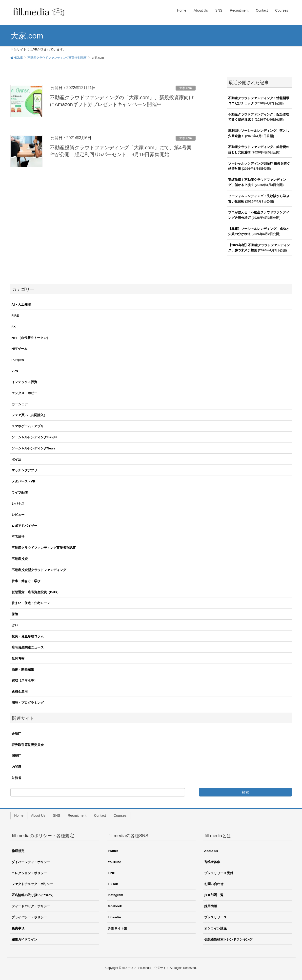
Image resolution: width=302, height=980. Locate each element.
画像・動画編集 (23, 669)
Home (19, 815)
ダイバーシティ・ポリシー (31, 862)
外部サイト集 (118, 928)
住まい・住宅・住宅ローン (31, 603)
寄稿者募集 (212, 862)
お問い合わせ (214, 884)
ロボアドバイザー (24, 526)
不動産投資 (20, 559)
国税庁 (16, 756)
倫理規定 (18, 851)
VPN (15, 371)
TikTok (113, 884)
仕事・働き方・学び (26, 581)
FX (14, 327)
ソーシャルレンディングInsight (35, 437)
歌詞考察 (18, 658)
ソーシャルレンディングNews (33, 448)
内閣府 (16, 767)
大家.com (185, 88)
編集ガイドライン (24, 939)
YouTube (115, 862)
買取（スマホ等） (24, 680)
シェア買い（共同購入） (29, 415)
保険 (15, 614)
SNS (56, 815)
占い (15, 625)
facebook (115, 906)
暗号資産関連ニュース (28, 647)
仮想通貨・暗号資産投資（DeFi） (36, 592)
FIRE (15, 316)
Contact (100, 815)
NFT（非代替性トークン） (31, 338)
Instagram (116, 895)
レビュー (18, 515)
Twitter (113, 851)
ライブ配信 (20, 492)
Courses (120, 815)
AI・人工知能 (21, 305)
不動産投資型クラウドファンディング (39, 570)
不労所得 (18, 537)
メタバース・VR (23, 481)
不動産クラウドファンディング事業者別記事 (44, 548)
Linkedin (114, 917)
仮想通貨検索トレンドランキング (228, 939)
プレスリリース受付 (219, 873)
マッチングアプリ (24, 470)
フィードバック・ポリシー (31, 906)
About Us (38, 815)
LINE (112, 873)
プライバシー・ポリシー (29, 917)
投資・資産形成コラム (28, 636)
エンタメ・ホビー (24, 393)
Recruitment (77, 815)
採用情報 (211, 906)
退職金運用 (20, 692)
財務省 (16, 778)
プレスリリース (215, 917)
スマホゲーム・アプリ (28, 426)
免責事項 (18, 928)
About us (211, 851)
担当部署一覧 (214, 895)
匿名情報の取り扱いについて (32, 895)
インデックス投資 (24, 382)
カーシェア (20, 404)
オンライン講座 (215, 928)
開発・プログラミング (28, 703)
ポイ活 (16, 459)
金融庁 (16, 734)
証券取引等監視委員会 (28, 745)
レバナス (18, 504)
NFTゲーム (20, 349)
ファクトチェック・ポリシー (32, 884)
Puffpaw (18, 360)
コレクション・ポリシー (29, 873)
